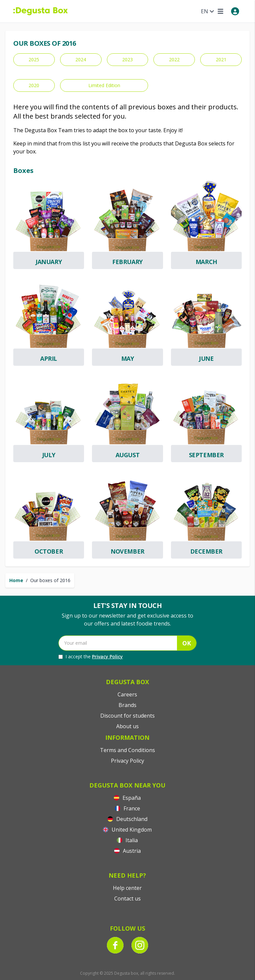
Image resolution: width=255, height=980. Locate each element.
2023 (127, 59)
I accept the (91, 657)
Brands (127, 705)
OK (187, 643)
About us (127, 726)
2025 (34, 59)
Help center (127, 888)
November (127, 551)
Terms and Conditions (127, 750)
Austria (127, 851)
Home (16, 580)
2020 (34, 85)
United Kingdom (127, 830)
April (49, 358)
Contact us (127, 898)
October (49, 551)
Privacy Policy (107, 656)
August (127, 455)
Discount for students (127, 716)
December (206, 551)
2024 (81, 59)
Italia (127, 840)
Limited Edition (104, 85)
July (49, 455)
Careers (127, 694)
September (206, 455)
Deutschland (127, 819)
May (128, 358)
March (206, 262)
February (127, 262)
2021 (221, 59)
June (206, 358)
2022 (174, 59)
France (127, 808)
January (49, 262)
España (127, 798)
